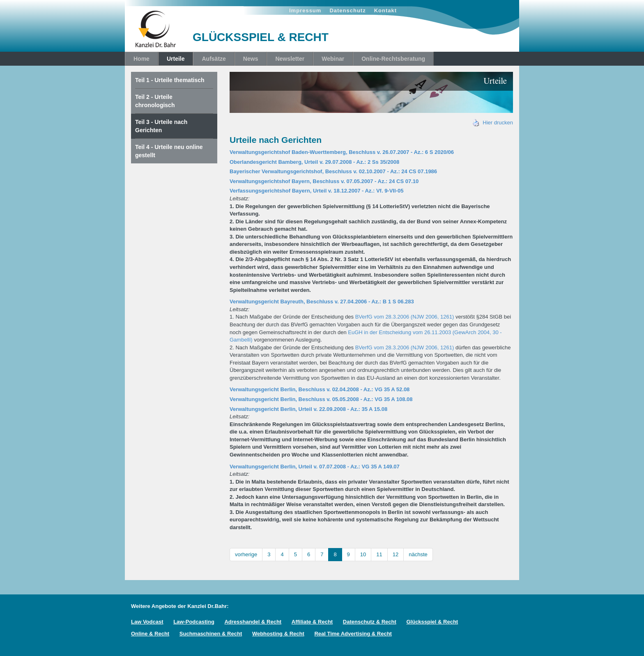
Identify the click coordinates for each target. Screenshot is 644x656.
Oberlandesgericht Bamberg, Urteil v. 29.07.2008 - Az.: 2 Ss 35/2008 (314, 162)
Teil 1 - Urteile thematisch (170, 80)
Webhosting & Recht (278, 634)
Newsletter (290, 59)
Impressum (305, 10)
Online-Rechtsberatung (393, 59)
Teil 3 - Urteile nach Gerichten (161, 126)
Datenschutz (347, 10)
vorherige (246, 554)
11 (379, 554)
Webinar (333, 59)
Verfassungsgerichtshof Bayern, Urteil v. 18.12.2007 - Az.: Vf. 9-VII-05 (316, 191)
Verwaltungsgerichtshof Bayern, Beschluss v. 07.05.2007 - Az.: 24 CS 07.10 (324, 181)
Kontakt (385, 10)
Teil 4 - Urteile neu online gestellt (169, 151)
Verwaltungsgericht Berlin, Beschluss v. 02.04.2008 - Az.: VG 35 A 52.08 (320, 389)
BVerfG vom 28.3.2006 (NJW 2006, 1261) (405, 317)
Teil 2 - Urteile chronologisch (155, 101)
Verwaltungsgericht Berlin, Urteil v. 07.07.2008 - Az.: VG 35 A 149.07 (315, 467)
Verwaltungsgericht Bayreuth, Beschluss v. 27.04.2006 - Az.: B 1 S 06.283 (322, 302)
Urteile (176, 59)
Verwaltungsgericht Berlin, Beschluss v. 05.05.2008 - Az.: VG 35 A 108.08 (321, 399)
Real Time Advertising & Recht (353, 634)
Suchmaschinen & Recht (211, 634)
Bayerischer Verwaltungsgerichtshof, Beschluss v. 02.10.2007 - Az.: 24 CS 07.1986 (333, 171)
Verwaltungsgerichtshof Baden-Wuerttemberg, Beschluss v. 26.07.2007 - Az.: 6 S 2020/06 (342, 152)
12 (396, 554)
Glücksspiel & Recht (432, 622)
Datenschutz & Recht (370, 622)
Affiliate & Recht (312, 622)
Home (141, 59)
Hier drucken (493, 123)
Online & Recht (150, 634)
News (251, 59)
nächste (418, 554)
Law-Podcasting (194, 622)
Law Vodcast (147, 622)
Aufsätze (214, 59)
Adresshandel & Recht (253, 622)
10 (363, 554)
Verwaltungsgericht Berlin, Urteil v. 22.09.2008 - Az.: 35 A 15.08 (308, 409)
